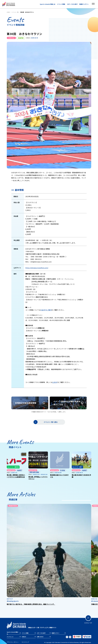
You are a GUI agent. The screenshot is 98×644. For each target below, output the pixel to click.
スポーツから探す (72, 4)
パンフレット (10, 637)
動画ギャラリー (84, 4)
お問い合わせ (40, 637)
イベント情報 (61, 4)
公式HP (55, 382)
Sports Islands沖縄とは (48, 4)
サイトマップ (25, 642)
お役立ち (24, 637)
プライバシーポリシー (13, 642)
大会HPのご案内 (46, 310)
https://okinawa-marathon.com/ (37, 268)
